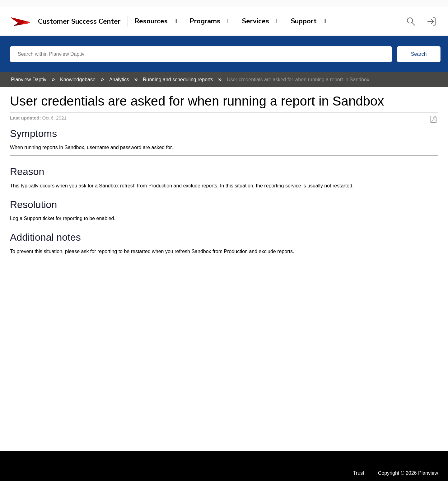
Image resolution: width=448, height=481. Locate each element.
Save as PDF (433, 120)
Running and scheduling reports (179, 80)
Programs (205, 21)
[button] (411, 21)
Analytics (120, 80)
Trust (359, 473)
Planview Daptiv (29, 80)
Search (419, 54)
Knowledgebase (78, 80)
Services (256, 21)
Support (304, 21)
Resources (151, 21)
